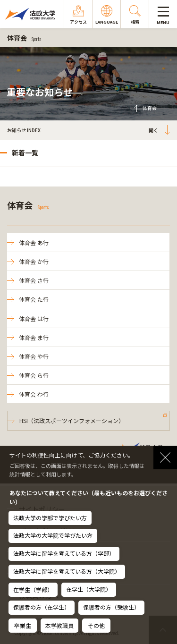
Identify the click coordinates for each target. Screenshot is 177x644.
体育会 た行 (34, 299)
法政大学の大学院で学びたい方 (53, 535)
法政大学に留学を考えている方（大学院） (67, 571)
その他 (96, 625)
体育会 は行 (34, 318)
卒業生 (23, 625)
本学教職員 (59, 625)
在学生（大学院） (89, 589)
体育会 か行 (34, 261)
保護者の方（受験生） (111, 607)
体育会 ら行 (34, 375)
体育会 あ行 (34, 242)
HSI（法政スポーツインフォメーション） (72, 420)
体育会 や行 (34, 356)
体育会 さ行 (34, 280)
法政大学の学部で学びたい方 (50, 518)
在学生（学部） (33, 589)
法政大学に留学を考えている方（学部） (64, 553)
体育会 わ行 (34, 394)
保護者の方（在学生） (42, 607)
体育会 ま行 (34, 337)
